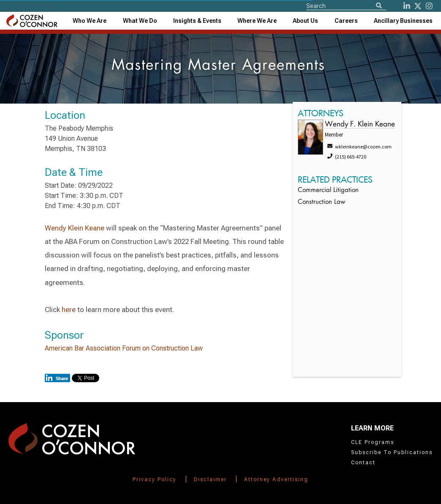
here (69, 310)
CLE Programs (373, 442)
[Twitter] (418, 6)
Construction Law (321, 202)
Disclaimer (210, 479)
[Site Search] (346, 5)
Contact (363, 463)
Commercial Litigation (328, 190)
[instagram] (429, 6)
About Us (305, 21)
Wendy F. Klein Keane (360, 125)
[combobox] (197, 21)
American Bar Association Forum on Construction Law (124, 348)
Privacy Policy (155, 479)
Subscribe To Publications (392, 452)
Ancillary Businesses (403, 21)
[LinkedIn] (407, 6)
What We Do (140, 21)
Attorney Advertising (276, 479)
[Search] (379, 6)
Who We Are (90, 21)
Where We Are (257, 21)
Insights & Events (197, 21)
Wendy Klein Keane (75, 228)
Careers (346, 21)
